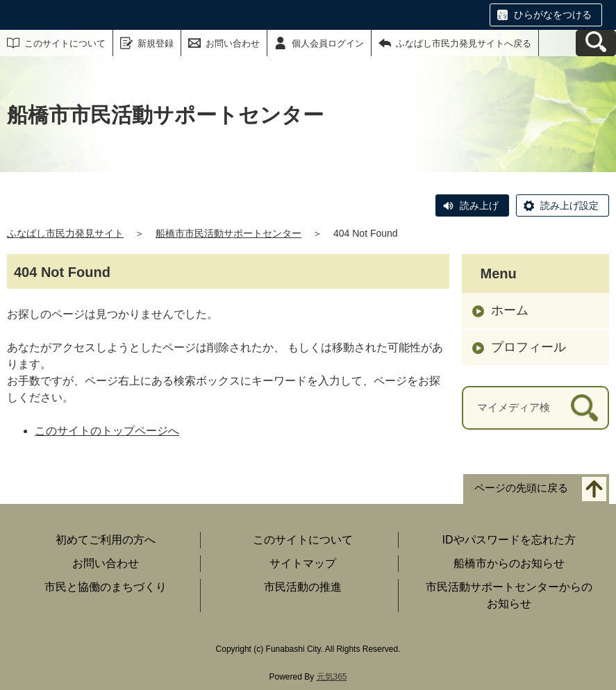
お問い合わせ (233, 43)
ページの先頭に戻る (521, 488)
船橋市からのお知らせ (509, 563)
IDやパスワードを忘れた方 (509, 540)
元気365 (332, 677)
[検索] (584, 408)
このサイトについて (65, 43)
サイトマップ (303, 563)
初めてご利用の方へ (106, 540)
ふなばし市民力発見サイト (65, 233)
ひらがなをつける (553, 15)
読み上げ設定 (569, 205)
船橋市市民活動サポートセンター (228, 233)
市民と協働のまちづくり (106, 587)
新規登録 (156, 43)
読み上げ (479, 205)
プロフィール (528, 347)
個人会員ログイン (328, 43)
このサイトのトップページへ (107, 431)
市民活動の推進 (303, 587)
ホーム (510, 310)
